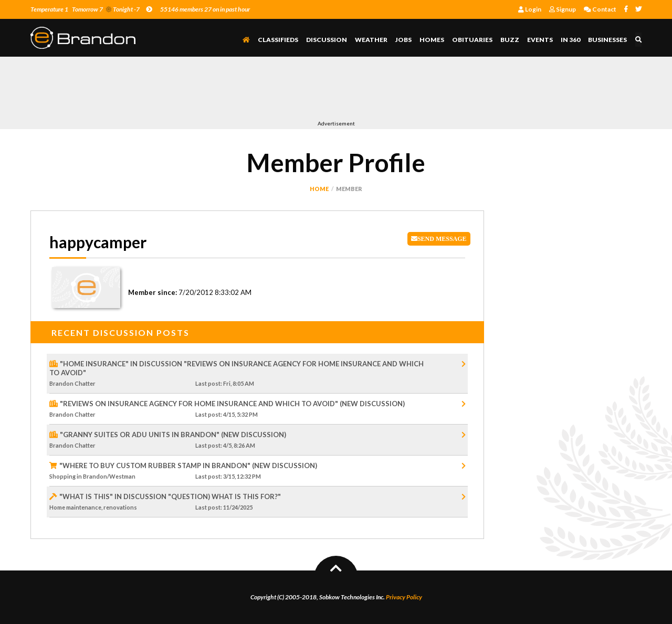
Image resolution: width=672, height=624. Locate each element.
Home (319, 189)
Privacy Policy (404, 597)
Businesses (608, 40)
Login (530, 9)
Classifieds (279, 40)
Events (540, 40)
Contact (600, 9)
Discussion (327, 40)
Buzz (510, 40)
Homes (432, 40)
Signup (563, 9)
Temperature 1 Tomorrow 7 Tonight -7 (91, 9)
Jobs (404, 40)
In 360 (571, 40)
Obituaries (473, 40)
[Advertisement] (222, 91)
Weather (372, 40)
